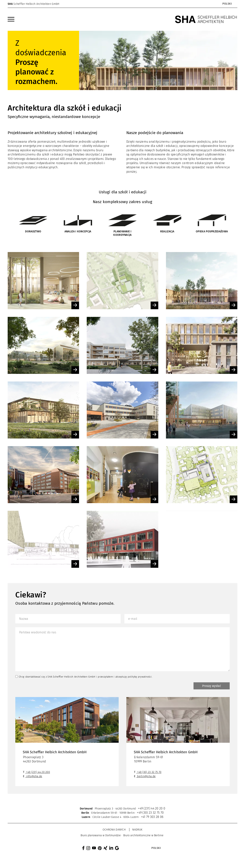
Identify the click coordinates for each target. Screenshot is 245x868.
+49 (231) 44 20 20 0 (152, 809)
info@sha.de (34, 777)
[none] (214, 4)
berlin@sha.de (146, 777)
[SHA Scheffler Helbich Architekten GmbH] (206, 19)
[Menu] (11, 19)
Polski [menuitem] (227, 4)
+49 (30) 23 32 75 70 (149, 773)
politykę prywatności (140, 677)
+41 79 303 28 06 (152, 818)
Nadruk (137, 830)
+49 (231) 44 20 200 (38, 773)
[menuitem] (227, 4)
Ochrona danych (114, 830)
